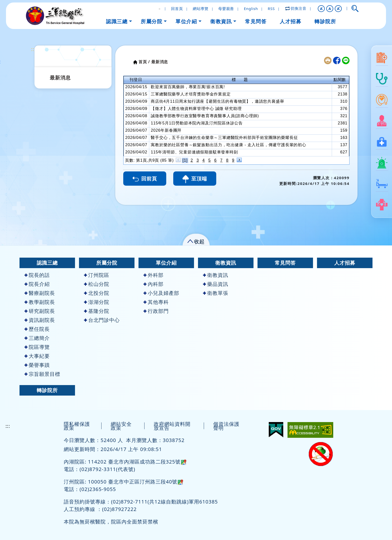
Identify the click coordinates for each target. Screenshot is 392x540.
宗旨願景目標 (42, 374)
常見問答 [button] (256, 21)
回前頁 (145, 179)
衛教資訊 (226, 263)
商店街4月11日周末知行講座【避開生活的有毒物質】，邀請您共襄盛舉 (217, 101)
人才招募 (345, 263)
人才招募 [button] (290, 21)
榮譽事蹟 (37, 365)
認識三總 (47, 263)
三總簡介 (37, 338)
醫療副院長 (40, 293)
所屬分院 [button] (151, 21)
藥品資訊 (216, 284)
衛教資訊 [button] (221, 21)
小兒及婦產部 (161, 293)
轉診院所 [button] (325, 21)
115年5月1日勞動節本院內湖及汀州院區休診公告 (197, 123)
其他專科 (156, 302)
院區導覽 (37, 347)
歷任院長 (37, 329)
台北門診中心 (102, 320)
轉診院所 (47, 390)
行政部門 (156, 311)
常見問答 (285, 263)
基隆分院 (97, 311)
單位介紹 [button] (186, 21)
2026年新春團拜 (166, 130)
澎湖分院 (97, 302)
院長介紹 (37, 284)
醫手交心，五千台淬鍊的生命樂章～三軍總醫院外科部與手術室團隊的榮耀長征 (224, 138)
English (251, 8)
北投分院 (97, 293)
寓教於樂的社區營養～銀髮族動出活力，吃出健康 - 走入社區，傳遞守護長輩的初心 (228, 145)
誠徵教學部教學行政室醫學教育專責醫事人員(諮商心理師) (205, 116)
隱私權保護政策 (77, 426)
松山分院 (97, 284)
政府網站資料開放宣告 (172, 426)
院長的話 (37, 275)
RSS (271, 8)
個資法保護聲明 (226, 426)
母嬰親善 (226, 8)
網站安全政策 (121, 426)
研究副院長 (40, 311)
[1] (185, 160)
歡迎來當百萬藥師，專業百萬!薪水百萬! (188, 87)
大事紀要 (37, 356)
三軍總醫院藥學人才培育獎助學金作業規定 (191, 94)
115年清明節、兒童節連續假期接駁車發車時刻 (194, 152)
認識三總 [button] (117, 21)
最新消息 (60, 78)
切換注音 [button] (296, 8)
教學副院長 (40, 302)
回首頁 (177, 8)
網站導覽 (201, 8)
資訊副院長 (40, 320)
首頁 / (144, 62)
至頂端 (195, 179)
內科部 (153, 284)
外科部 (153, 275)
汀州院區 (97, 275)
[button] (321, 9)
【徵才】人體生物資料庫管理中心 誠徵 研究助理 (196, 109)
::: (33, 49)
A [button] (330, 8)
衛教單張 (216, 293)
